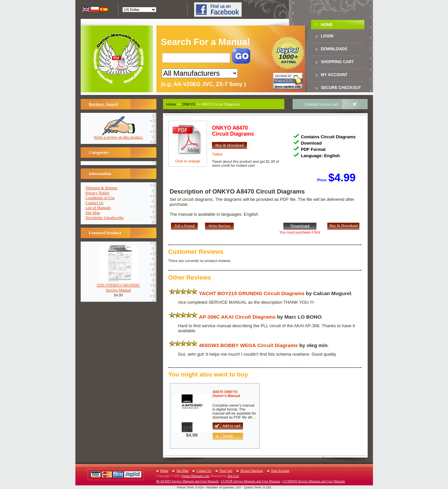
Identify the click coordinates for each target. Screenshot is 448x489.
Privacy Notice (98, 193)
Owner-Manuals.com (195, 476)
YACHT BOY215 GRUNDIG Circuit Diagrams (252, 293)
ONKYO (189, 104)
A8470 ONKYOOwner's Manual (226, 394)
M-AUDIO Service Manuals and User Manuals (188, 481)
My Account (334, 75)
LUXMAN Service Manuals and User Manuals (314, 481)
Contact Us (95, 203)
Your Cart (226, 471)
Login (327, 36)
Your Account (280, 471)
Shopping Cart (338, 62)
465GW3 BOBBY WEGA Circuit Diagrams (248, 345)
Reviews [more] (104, 104)
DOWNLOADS (334, 49)
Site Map (93, 213)
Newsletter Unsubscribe (105, 218)
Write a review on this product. (118, 135)
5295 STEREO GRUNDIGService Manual (118, 286)
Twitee (217, 154)
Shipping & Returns (102, 188)
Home (327, 25)
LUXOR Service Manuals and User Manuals (251, 481)
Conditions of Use (100, 198)
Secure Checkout (341, 88)
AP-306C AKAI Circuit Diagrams (237, 317)
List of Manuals (98, 208)
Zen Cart (233, 476)
